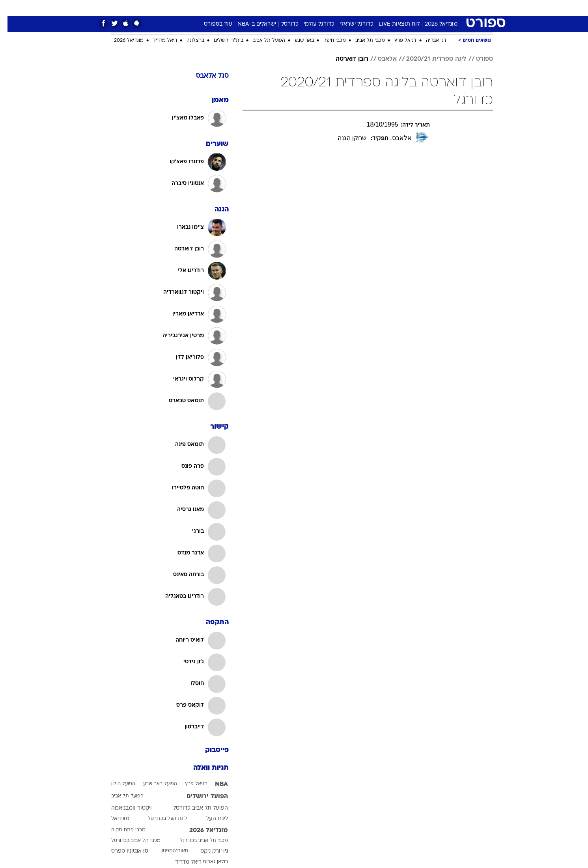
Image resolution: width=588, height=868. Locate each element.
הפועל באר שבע (153, 784)
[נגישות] (11, 8)
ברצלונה (188, 41)
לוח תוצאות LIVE (392, 24)
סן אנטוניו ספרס (122, 851)
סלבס (342, 8)
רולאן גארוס (208, 862)
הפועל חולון (116, 784)
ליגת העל (210, 819)
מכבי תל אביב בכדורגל (196, 841)
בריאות (274, 8)
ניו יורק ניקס (207, 851)
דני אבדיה (429, 41)
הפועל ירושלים (200, 797)
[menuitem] (444, 8)
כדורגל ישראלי (349, 24)
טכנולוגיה (218, 8)
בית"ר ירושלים (221, 41)
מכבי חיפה (327, 41)
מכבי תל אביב (363, 41)
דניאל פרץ (398, 41)
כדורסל (282, 24)
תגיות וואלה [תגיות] (203, 768)
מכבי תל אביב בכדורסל (128, 841)
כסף (320, 8)
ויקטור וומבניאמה (124, 808)
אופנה (189, 8)
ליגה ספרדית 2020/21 (429, 59)
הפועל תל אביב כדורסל (193, 808)
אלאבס (380, 59)
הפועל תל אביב (261, 41)
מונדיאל (394, 8)
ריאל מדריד (158, 41)
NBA (214, 784)
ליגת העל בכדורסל (160, 819)
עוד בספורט (211, 24)
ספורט (422, 8)
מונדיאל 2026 (434, 24)
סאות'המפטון (167, 851)
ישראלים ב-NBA (249, 24)
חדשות (449, 8)
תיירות (248, 8)
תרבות (366, 8)
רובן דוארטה (344, 59)
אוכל (299, 8)
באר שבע (297, 41)
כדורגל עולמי (312, 24)
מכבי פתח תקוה (121, 830)
